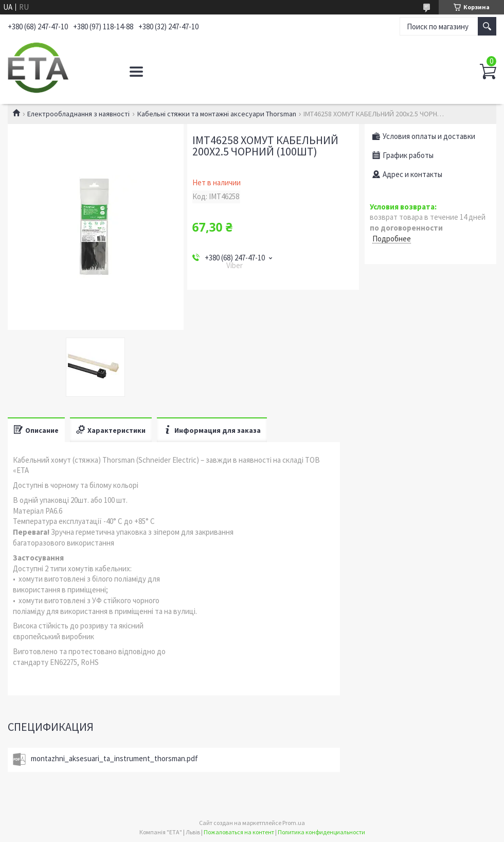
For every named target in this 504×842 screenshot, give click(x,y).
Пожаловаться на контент (239, 832)
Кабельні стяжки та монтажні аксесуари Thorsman (217, 114)
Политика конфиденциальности (321, 832)
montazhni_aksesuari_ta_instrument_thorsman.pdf (114, 758)
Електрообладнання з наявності (78, 114)
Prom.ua (294, 823)
